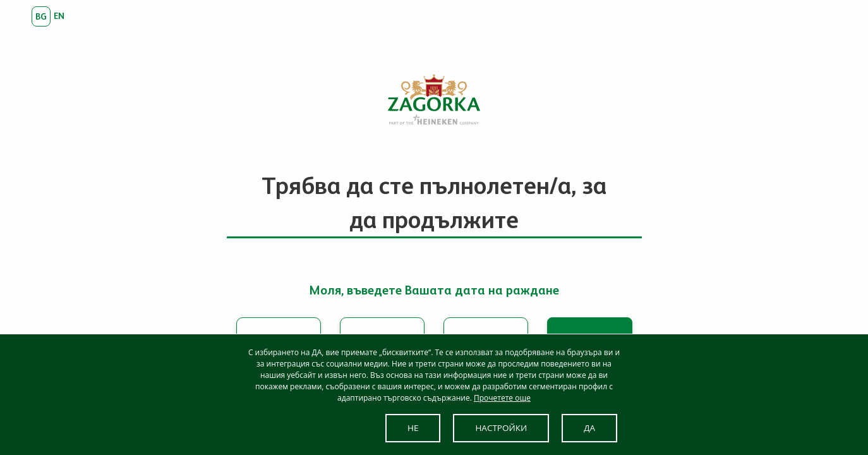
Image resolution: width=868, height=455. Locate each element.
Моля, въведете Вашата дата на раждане (434, 290)
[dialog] (434, 394)
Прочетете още (502, 398)
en (59, 16)
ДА (589, 428)
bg (41, 16)
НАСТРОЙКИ (501, 428)
